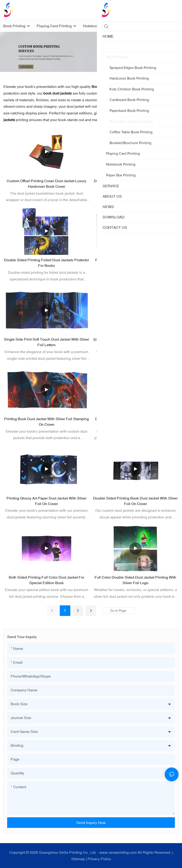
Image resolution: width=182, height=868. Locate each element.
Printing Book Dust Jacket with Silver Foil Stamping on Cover (46, 422)
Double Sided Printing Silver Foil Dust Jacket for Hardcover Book (135, 422)
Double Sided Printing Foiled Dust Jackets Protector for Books (46, 263)
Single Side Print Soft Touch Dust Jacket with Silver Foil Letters (46, 342)
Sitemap (78, 859)
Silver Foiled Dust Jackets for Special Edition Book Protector (135, 342)
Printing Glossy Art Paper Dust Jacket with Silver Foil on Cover (46, 501)
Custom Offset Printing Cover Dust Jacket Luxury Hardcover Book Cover (46, 184)
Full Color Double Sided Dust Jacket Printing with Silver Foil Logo (135, 580)
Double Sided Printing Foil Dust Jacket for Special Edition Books (136, 184)
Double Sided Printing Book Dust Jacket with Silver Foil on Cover (135, 501)
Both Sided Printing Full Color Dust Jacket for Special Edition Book (46, 580)
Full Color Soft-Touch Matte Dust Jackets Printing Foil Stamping (136, 263)
